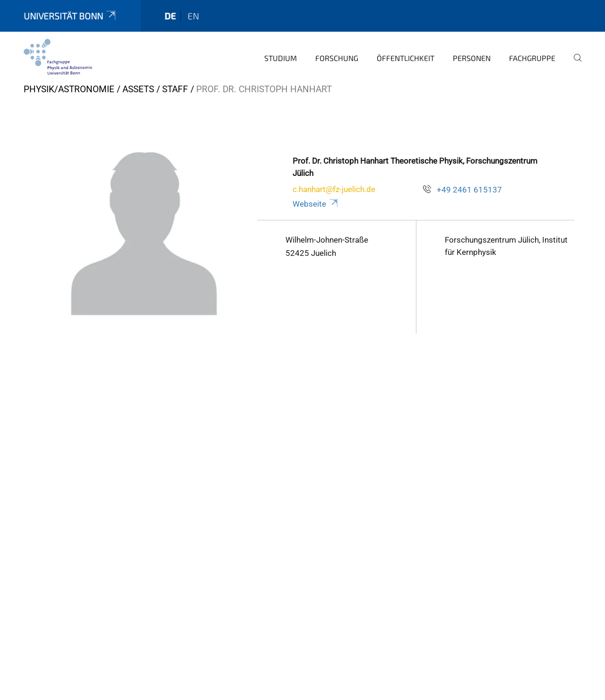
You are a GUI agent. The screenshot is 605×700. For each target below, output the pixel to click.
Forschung (337, 58)
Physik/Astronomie (69, 89)
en (193, 16)
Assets (138, 89)
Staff (175, 89)
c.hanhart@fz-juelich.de (334, 189)
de (170, 16)
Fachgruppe (532, 58)
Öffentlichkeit (406, 58)
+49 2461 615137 (469, 190)
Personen (472, 58)
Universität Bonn (70, 16)
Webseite (316, 204)
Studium (281, 58)
